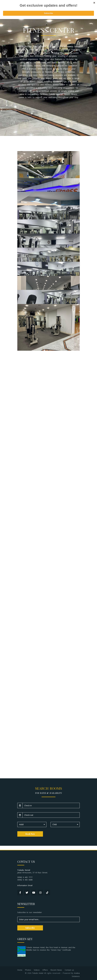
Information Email (25, 885)
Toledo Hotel (38, 973)
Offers (45, 970)
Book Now (30, 834)
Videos (37, 970)
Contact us (69, 970)
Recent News (56, 970)
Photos (28, 970)
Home (20, 970)
